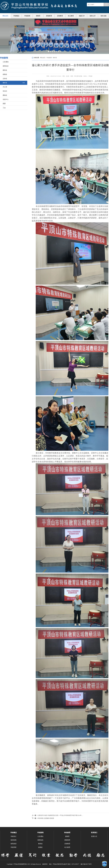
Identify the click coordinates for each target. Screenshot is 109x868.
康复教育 (49, 16)
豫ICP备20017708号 (86, 864)
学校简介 (14, 836)
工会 (4, 108)
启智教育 (60, 16)
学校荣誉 (14, 847)
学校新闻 (27, 16)
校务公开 (93, 16)
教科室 (5, 83)
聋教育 (38, 16)
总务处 (5, 79)
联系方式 (94, 836)
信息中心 (6, 99)
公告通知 (6, 62)
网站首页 (5, 16)
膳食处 (5, 95)
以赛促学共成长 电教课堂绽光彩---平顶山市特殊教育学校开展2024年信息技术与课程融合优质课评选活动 (60, 815)
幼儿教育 (71, 16)
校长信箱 (104, 16)
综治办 (5, 91)
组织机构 (14, 840)
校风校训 (14, 844)
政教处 (5, 74)
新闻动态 (6, 66)
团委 (4, 104)
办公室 (5, 87)
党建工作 (82, 16)
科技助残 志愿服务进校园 (46, 818)
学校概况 (16, 16)
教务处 (5, 70)
